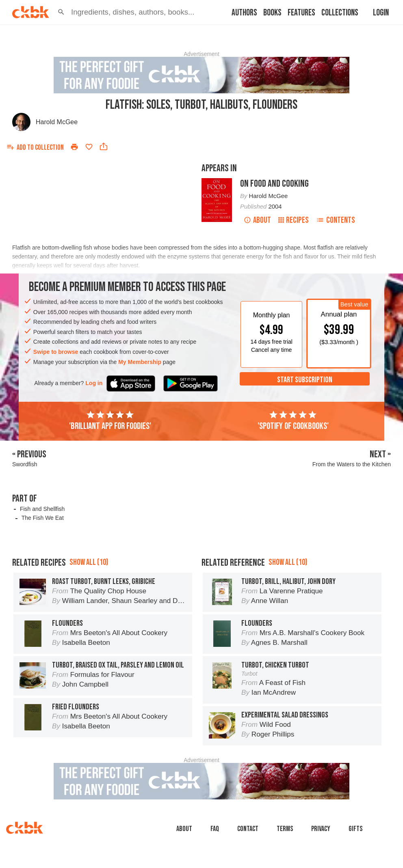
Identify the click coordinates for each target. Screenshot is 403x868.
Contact (248, 829)
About (257, 220)
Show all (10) (89, 562)
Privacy (321, 829)
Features (301, 13)
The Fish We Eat (43, 518)
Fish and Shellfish (42, 509)
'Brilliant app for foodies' (110, 421)
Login (381, 13)
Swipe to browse (56, 352)
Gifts (355, 829)
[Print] (74, 147)
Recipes (294, 220)
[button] (61, 12)
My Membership (140, 362)
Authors (244, 13)
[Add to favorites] (89, 147)
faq (215, 829)
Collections (340, 13)
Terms (285, 829)
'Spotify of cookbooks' (293, 421)
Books (272, 13)
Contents (336, 220)
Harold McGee (57, 122)
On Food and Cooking (274, 184)
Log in (94, 383)
